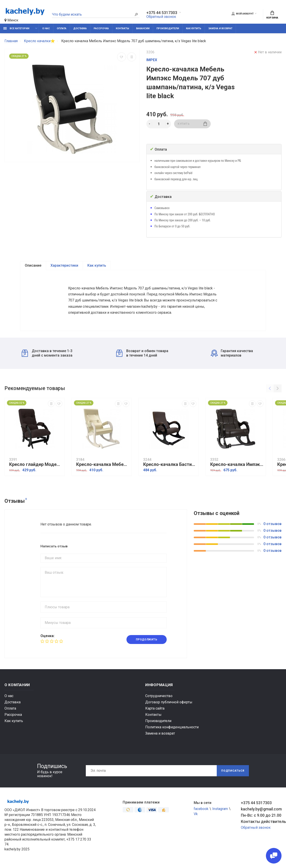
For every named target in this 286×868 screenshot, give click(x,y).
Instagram (220, 810)
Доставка (80, 28)
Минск (11, 20)
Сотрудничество (159, 697)
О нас (46, 28)
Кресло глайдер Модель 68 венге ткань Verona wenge (36, 466)
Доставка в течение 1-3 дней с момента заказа (47, 354)
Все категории (16, 28)
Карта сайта (155, 709)
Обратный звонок (161, 17)
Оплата (62, 28)
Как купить (194, 28)
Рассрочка (101, 28)
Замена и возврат (220, 28)
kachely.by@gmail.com (261, 810)
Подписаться (233, 772)
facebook (201, 810)
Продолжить (147, 641)
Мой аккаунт (243, 14)
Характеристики (64, 265)
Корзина (272, 15)
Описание (33, 265)
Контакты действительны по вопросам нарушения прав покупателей (261, 823)
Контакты (122, 28)
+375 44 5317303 (162, 13)
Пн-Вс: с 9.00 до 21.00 (261, 816)
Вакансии (143, 28)
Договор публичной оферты (169, 703)
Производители (168, 28)
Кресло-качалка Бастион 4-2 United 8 (170, 466)
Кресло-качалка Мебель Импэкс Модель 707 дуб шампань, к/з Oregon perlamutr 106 (103, 466)
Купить (192, 124)
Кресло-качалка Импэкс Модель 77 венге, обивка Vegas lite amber (237, 466)
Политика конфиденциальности (172, 728)
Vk (196, 815)
